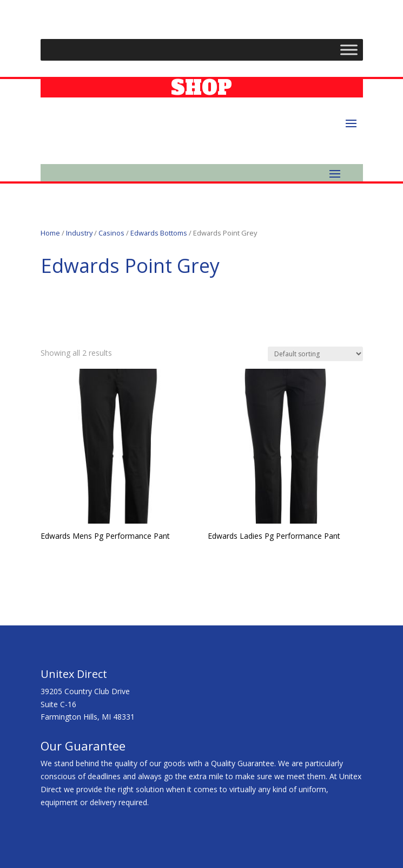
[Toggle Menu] (349, 50)
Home (50, 233)
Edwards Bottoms (159, 233)
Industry (79, 233)
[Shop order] (315, 354)
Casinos (111, 233)
